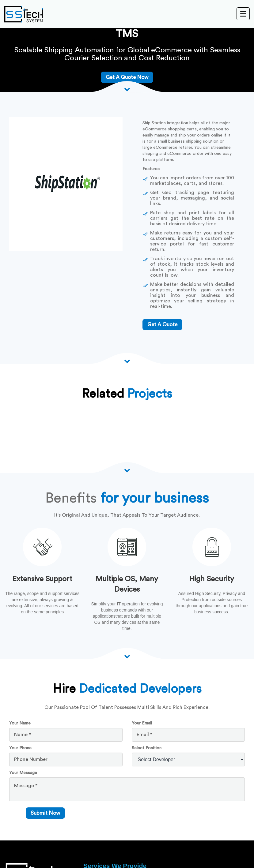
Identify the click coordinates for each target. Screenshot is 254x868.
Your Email (142, 723)
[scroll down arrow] (127, 656)
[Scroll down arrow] (127, 89)
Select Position (147, 748)
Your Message (23, 773)
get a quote (162, 325)
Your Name (20, 723)
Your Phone (20, 748)
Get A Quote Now (127, 77)
